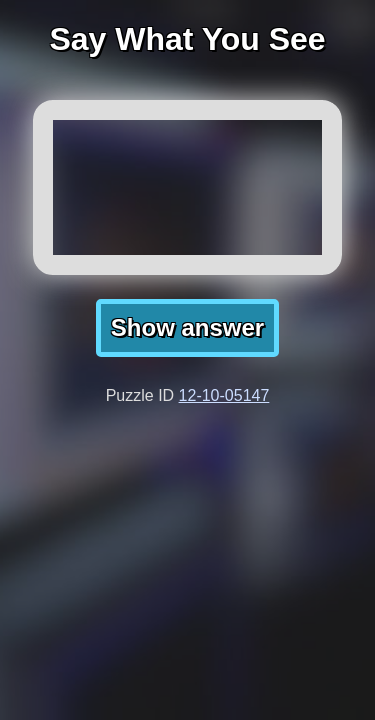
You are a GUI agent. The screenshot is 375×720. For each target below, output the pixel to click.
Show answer (187, 327)
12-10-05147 (224, 395)
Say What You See (187, 39)
